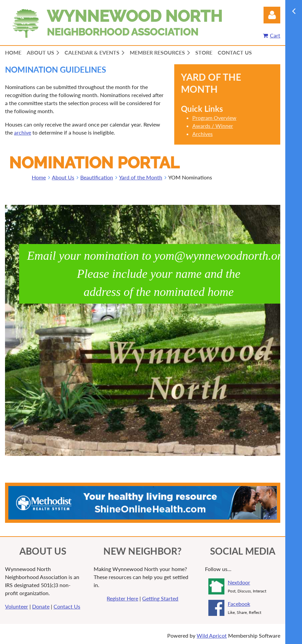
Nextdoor (239, 582)
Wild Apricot (212, 635)
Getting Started (160, 598)
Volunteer (17, 606)
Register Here (122, 598)
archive (23, 132)
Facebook (239, 604)
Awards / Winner (213, 126)
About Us (63, 177)
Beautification (97, 177)
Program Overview (214, 118)
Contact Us (67, 606)
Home (39, 177)
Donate (41, 606)
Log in (272, 15)
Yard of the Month (141, 177)
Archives (203, 134)
